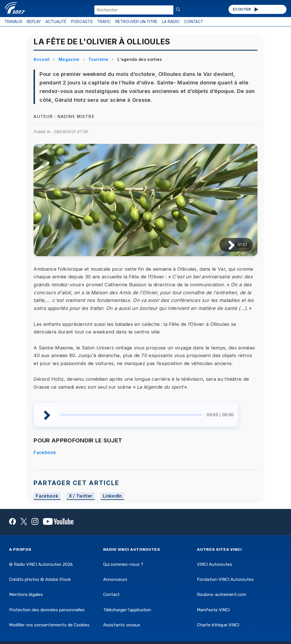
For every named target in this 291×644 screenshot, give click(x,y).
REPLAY (34, 22)
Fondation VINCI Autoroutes (225, 579)
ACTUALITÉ (56, 22)
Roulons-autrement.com (222, 595)
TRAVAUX (13, 22)
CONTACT (194, 22)
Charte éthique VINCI (218, 625)
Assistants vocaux (122, 625)
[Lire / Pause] (227, 245)
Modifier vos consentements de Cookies (49, 625)
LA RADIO (171, 22)
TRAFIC (104, 22)
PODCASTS (82, 22)
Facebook (45, 452)
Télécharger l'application (127, 610)
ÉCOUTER (246, 9)
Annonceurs (115, 579)
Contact (111, 595)
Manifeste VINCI (213, 610)
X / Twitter (81, 496)
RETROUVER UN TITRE (136, 22)
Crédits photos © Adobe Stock (40, 579)
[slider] (131, 415)
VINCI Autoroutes (215, 564)
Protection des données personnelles (47, 610)
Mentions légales (26, 595)
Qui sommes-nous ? (123, 564)
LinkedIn (112, 496)
